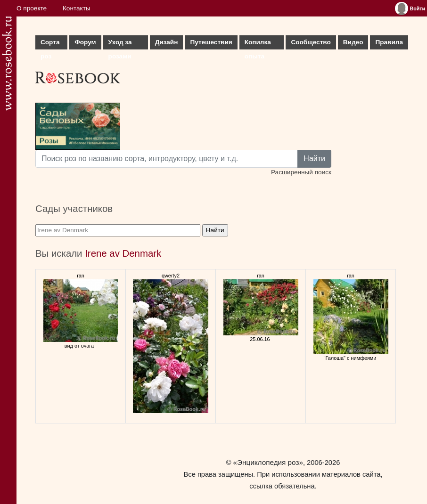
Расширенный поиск (301, 172)
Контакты (77, 8)
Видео (353, 42)
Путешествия (211, 42)
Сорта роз (50, 44)
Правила (389, 42)
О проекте (32, 8)
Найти (314, 159)
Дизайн (167, 42)
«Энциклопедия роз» (268, 462)
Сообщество (311, 42)
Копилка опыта (258, 44)
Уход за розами (120, 44)
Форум (85, 42)
